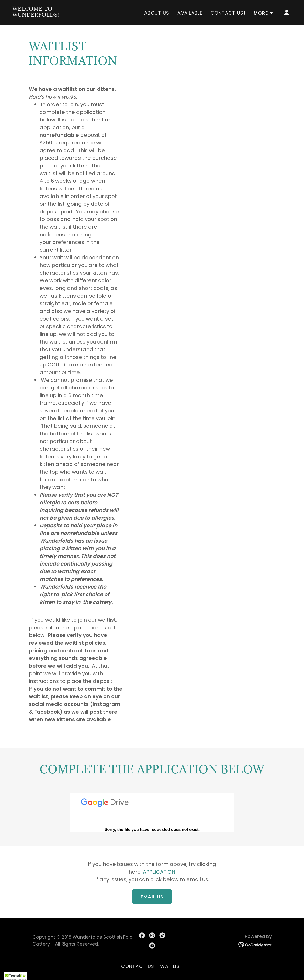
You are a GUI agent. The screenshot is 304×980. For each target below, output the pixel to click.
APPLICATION (159, 872)
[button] (263, 13)
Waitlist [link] (171, 966)
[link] (51, 15)
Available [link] (190, 13)
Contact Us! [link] (228, 13)
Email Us (152, 897)
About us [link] (157, 13)
